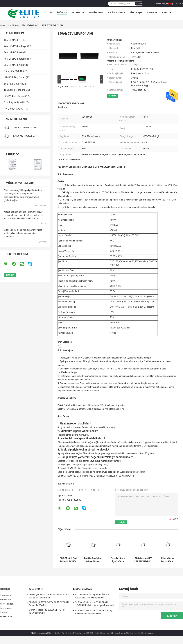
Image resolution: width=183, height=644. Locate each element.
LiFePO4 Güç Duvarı (15, 77)
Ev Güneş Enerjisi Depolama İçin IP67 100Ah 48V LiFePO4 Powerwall (93, 596)
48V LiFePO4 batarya (15, 59)
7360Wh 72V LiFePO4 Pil (76, 476)
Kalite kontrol (117, 13)
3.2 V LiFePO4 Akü (14, 71)
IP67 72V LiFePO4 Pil (124, 476)
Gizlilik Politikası (39, 633)
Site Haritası (6, 617)
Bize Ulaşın (136, 13)
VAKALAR (167, 13)
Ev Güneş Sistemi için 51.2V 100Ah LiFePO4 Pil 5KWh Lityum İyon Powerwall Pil (94, 604)
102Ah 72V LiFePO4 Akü (25, 128)
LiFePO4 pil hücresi (14, 96)
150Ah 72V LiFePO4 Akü (82, 87)
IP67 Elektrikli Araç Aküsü (101, 476)
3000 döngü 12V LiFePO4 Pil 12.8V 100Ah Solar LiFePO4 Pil (49, 604)
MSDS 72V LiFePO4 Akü (25, 136)
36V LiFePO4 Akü (13, 52)
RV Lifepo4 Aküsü (13, 109)
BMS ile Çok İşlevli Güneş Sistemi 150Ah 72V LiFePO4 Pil (93, 560)
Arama (139, 4)
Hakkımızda (78, 13)
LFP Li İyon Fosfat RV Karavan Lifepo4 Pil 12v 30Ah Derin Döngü (49, 596)
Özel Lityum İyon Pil (14, 102)
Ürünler (16, 25)
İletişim (113, 96)
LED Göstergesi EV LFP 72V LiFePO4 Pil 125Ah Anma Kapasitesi (143, 560)
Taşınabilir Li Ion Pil (14, 90)
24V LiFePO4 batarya (15, 46)
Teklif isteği (161, 4)
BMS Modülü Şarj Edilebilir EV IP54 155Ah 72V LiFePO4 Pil (68, 560)
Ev (51, 13)
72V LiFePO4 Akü (30, 25)
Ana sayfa (5, 25)
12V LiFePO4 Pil (13, 40)
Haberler (152, 13)
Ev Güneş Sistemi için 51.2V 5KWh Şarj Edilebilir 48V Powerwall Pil (93, 612)
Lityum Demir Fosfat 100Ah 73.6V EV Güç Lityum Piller (168, 560)
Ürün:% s (62, 13)
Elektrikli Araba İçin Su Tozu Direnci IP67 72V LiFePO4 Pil (118, 560)
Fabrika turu (96, 13)
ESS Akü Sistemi (13, 84)
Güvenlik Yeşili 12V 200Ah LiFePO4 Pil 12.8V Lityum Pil (47, 611)
